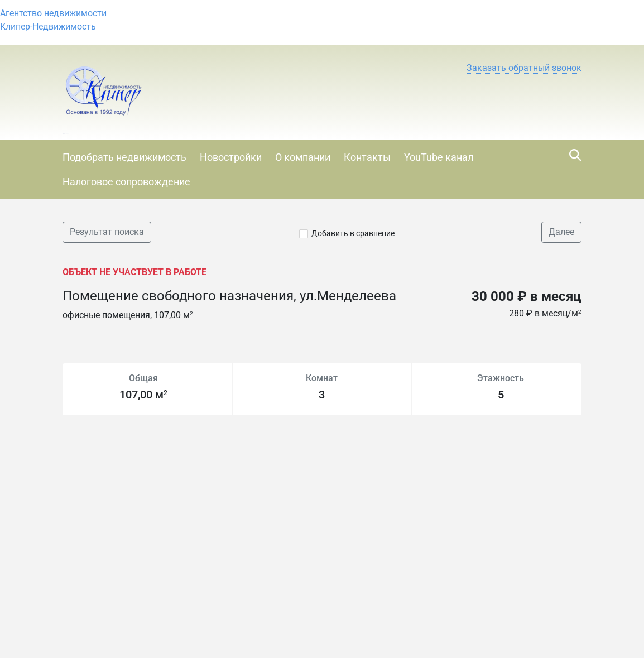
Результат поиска (107, 232)
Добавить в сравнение (353, 233)
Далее (561, 232)
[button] (524, 68)
